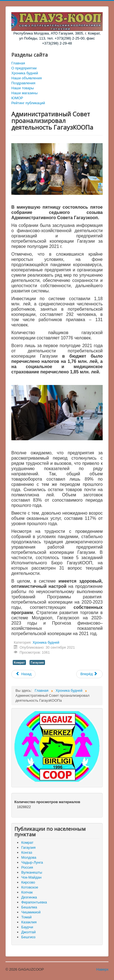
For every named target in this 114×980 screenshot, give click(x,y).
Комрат (19, 662)
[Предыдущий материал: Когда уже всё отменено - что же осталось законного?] (23, 674)
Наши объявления (26, 78)
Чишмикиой (31, 912)
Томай (26, 917)
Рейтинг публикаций (28, 103)
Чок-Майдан (31, 877)
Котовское (30, 887)
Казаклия (29, 922)
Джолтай (28, 932)
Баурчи (27, 927)
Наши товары (23, 88)
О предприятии (24, 68)
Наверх (102, 969)
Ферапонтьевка (34, 902)
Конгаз (27, 852)
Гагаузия (37, 662)
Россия (27, 867)
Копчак (27, 892)
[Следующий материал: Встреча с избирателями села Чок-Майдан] (89, 674)
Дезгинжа (29, 897)
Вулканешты (32, 872)
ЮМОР (17, 98)
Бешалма (29, 907)
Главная (18, 63)
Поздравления (23, 83)
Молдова (29, 857)
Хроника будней (25, 73)
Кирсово (28, 882)
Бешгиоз (28, 937)
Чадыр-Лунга (32, 862)
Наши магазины (24, 93)
